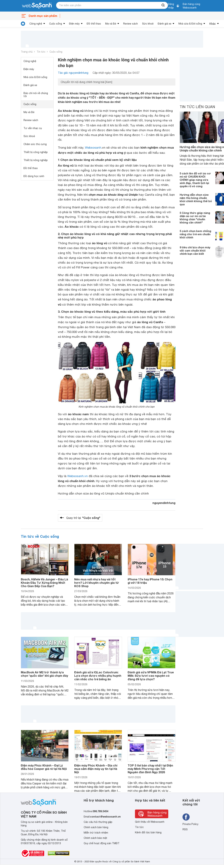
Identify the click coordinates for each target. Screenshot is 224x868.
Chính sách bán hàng (96, 827)
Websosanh (93, 148)
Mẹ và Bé (111, 24)
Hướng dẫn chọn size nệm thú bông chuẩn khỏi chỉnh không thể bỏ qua (196, 199)
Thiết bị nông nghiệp (36, 160)
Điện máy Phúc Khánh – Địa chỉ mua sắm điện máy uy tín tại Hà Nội (96, 769)
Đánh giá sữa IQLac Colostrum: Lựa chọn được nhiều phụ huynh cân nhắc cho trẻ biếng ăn (98, 676)
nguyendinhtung (164, 503)
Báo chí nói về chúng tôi (36, 95)
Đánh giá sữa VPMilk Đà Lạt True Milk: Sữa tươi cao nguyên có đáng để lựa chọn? (151, 676)
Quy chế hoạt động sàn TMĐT (102, 843)
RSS (185, 829)
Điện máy (74, 24)
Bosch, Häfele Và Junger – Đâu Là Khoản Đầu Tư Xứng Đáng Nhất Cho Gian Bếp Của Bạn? (44, 583)
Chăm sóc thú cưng (35, 144)
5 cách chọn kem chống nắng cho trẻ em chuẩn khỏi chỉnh (195, 234)
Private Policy (190, 824)
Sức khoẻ (148, 24)
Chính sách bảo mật (95, 838)
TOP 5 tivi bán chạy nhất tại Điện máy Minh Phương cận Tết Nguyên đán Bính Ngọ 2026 (150, 769)
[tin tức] (23, 24)
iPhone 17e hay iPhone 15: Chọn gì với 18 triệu (150, 581)
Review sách (131, 24)
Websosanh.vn (78, 476)
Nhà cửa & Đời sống (190, 24)
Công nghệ (36, 24)
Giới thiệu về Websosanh (150, 822)
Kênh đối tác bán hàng (148, 832)
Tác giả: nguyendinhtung (73, 73)
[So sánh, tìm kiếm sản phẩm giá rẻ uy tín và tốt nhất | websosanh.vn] (37, 6)
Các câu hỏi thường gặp (98, 822)
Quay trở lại (83, 518)
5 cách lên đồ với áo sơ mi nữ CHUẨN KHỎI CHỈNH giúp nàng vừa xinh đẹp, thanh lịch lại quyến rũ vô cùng (195, 180)
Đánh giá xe (165, 24)
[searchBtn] (163, 5)
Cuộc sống (56, 24)
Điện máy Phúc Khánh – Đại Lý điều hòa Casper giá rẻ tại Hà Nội (44, 767)
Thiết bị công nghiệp (36, 152)
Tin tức (41, 52)
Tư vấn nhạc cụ (33, 128)
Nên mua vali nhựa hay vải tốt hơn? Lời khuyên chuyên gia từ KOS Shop (97, 583)
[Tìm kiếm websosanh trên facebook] (186, 817)
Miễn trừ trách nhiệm (96, 833)
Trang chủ (27, 52)
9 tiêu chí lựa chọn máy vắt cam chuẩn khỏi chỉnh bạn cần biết (195, 250)
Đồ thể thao (94, 24)
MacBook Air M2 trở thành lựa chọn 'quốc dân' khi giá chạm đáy (44, 674)
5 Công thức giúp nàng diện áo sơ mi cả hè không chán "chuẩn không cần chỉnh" (195, 218)
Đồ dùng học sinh (34, 176)
